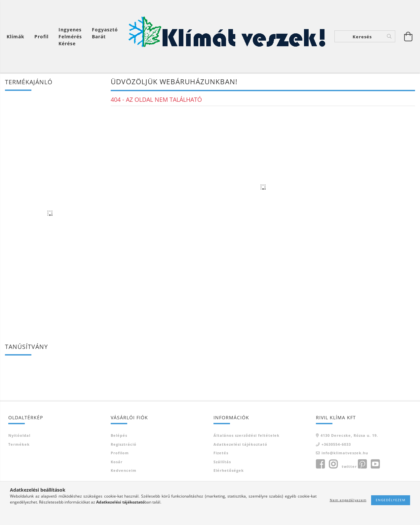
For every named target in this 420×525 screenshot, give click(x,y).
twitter (349, 466)
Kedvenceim (124, 470)
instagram (333, 464)
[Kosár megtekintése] (17, 37)
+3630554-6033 (336, 444)
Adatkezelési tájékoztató (240, 444)
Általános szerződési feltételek (247, 435)
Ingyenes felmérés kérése (70, 37)
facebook (320, 464)
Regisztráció (124, 444)
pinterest (362, 464)
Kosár (117, 462)
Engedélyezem (391, 500)
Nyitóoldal (19, 435)
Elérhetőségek (229, 470)
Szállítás (222, 462)
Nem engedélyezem (348, 500)
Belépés (119, 435)
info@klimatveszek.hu (345, 453)
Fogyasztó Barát (105, 33)
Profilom (120, 453)
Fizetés (221, 453)
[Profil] (41, 37)
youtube (375, 464)
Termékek (19, 444)
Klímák (16, 37)
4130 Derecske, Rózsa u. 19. (349, 435)
